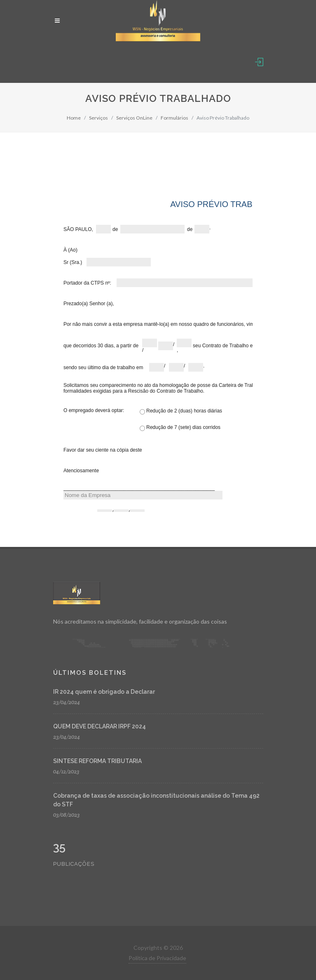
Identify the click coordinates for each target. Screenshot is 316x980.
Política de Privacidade (157, 958)
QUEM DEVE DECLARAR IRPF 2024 (99, 726)
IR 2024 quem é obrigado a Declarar (104, 692)
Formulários (174, 118)
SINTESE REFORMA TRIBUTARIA (97, 761)
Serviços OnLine (134, 118)
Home (74, 118)
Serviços (98, 118)
